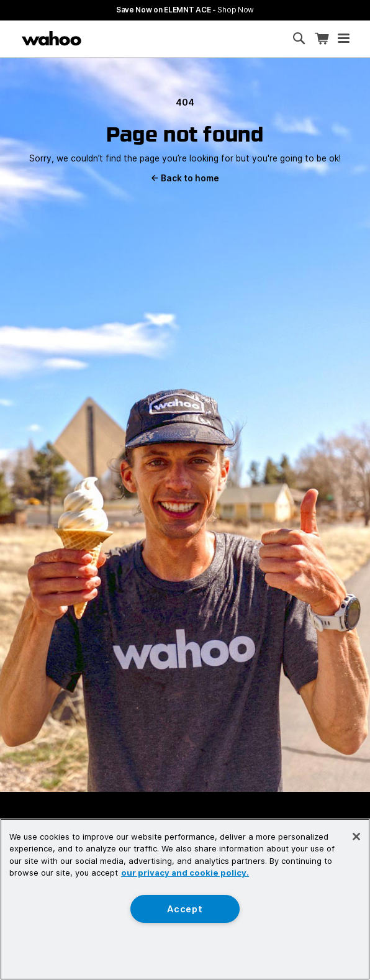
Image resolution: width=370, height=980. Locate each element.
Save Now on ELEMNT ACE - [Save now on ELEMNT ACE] (185, 10)
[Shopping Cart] (322, 39)
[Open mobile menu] (344, 39)
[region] (185, 899)
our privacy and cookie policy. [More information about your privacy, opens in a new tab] (185, 873)
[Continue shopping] (102, 39)
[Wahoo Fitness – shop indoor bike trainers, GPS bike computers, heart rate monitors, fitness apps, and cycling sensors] (52, 39)
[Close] (356, 837)
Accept (185, 909)
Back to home (185, 178)
